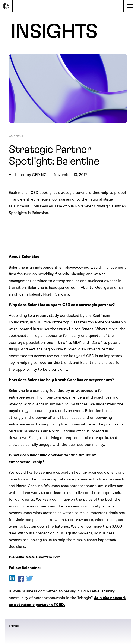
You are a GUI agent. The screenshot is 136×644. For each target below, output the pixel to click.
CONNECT (16, 136)
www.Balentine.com (43, 557)
